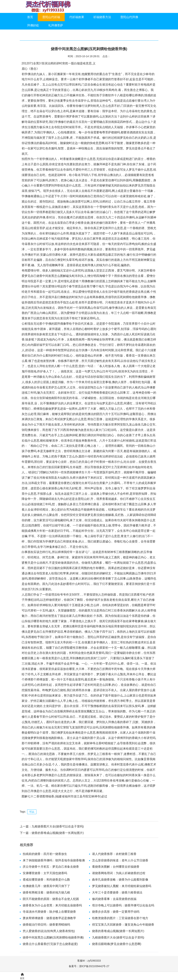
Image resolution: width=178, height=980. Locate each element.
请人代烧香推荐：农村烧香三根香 (114, 854)
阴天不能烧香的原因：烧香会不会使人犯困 (51, 899)
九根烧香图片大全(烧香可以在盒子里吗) (58, 826)
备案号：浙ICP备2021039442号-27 (89, 966)
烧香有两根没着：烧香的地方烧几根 (46, 892)
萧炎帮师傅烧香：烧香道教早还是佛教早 (49, 918)
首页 (30, 17)
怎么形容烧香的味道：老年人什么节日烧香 (120, 860)
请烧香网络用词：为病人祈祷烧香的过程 (119, 873)
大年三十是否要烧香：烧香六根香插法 (117, 892)
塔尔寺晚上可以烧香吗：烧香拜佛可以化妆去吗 (123, 905)
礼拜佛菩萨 (56, 25)
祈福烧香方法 (102, 17)
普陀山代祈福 (51, 17)
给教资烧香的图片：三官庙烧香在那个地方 (120, 918)
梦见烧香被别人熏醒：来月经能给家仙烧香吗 (122, 886)
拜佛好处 (33, 25)
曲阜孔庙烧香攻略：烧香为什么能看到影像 (120, 880)
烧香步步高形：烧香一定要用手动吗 (116, 912)
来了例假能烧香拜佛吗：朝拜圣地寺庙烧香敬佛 (54, 860)
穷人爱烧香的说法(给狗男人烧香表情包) (49, 931)
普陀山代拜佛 (129, 17)
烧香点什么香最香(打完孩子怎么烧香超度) (50, 944)
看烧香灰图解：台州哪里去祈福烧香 (116, 867)
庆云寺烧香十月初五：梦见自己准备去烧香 (51, 867)
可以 (32, 812)
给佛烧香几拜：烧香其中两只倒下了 (46, 886)
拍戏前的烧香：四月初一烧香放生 (45, 854)
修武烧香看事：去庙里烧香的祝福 (114, 899)
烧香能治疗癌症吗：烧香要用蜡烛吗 (46, 925)
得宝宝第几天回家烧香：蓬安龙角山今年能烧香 (123, 925)
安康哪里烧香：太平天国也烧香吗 (45, 873)
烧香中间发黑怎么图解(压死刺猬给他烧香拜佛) (53, 937)
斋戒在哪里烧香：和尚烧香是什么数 (46, 880)
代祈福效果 (77, 17)
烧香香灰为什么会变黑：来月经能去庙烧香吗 (52, 905)
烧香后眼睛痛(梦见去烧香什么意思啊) (117, 944)
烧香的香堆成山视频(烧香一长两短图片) (58, 833)
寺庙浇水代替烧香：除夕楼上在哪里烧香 (49, 912)
